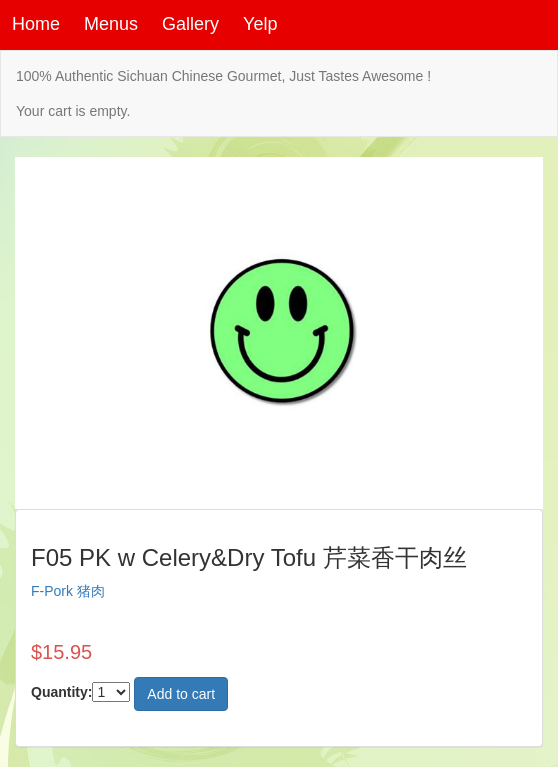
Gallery (190, 24)
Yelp (260, 24)
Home (36, 24)
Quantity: (61, 692)
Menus (111, 24)
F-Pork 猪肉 (68, 591)
